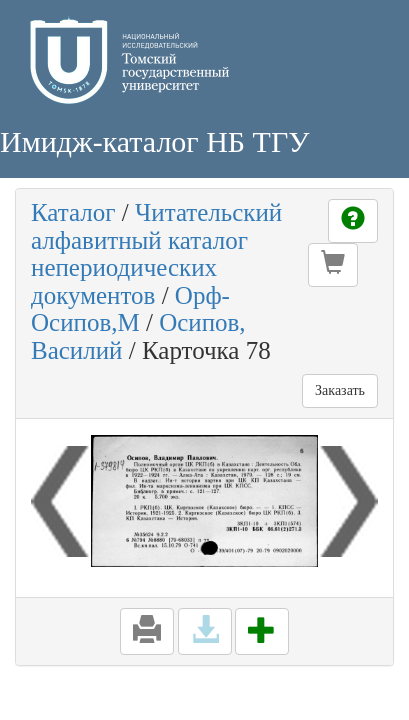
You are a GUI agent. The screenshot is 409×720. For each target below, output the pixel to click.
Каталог (73, 212)
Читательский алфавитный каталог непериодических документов (156, 254)
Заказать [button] (340, 390)
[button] (333, 265)
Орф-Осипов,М (130, 309)
